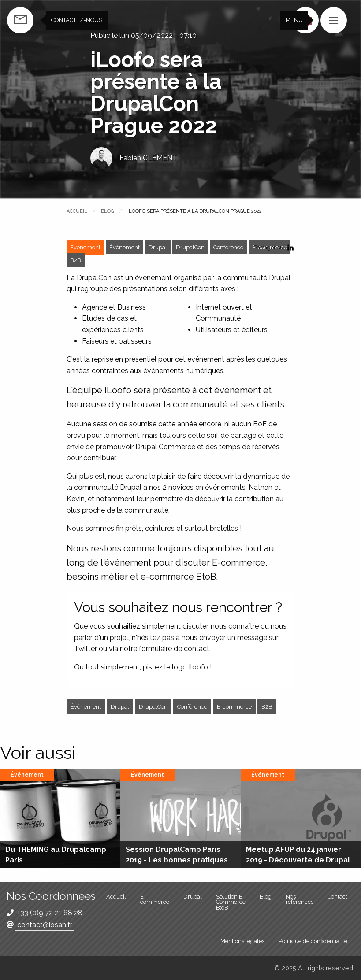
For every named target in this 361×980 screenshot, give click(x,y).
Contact (337, 897)
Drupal (158, 247)
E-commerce (234, 707)
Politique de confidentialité (313, 941)
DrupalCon (190, 247)
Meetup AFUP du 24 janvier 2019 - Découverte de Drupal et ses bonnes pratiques (298, 860)
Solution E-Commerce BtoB (231, 902)
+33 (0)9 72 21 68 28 (50, 913)
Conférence (228, 247)
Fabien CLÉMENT (148, 158)
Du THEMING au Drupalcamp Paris (56, 855)
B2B (76, 260)
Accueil (77, 211)
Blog (107, 211)
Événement (125, 247)
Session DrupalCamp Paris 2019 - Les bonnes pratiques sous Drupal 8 (177, 860)
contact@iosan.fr (45, 925)
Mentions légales (242, 941)
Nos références (300, 899)
